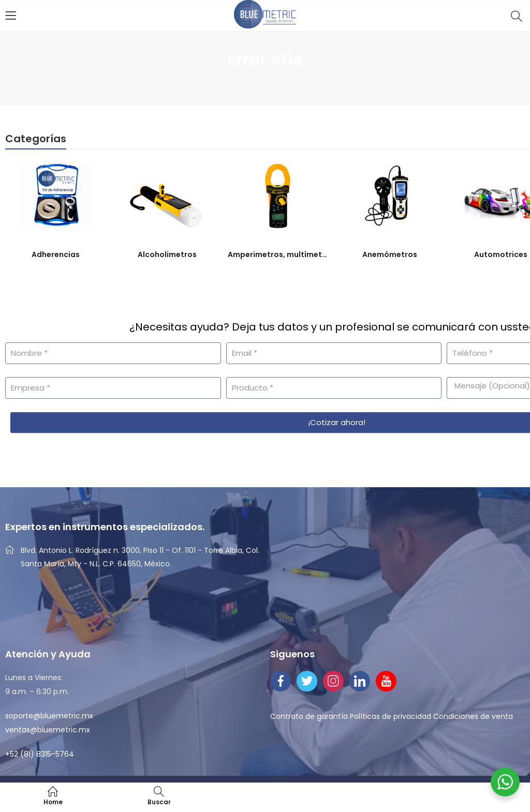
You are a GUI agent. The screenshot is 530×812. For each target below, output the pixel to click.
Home (215, 80)
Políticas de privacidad (391, 716)
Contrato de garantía (309, 716)
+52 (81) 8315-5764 (40, 754)
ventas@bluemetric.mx (48, 730)
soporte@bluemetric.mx (49, 716)
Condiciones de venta (473, 716)
